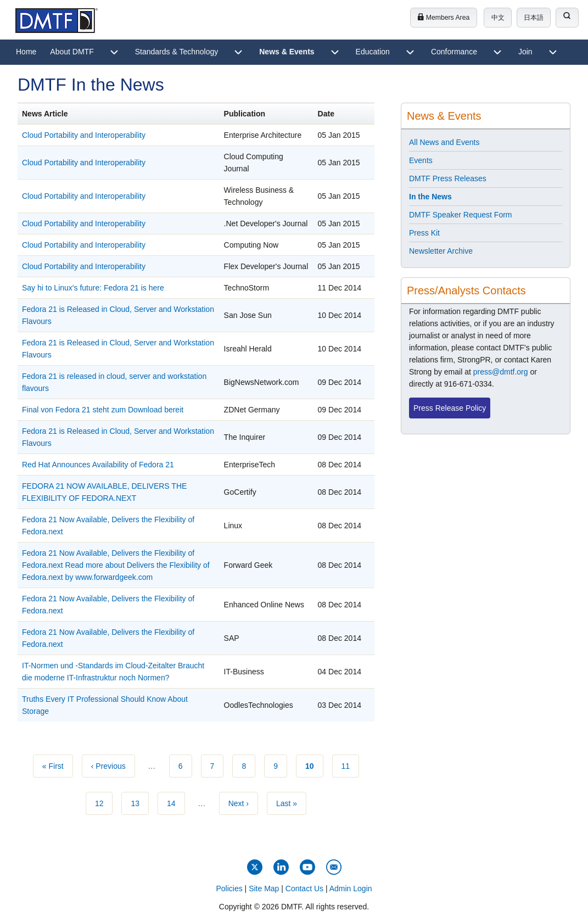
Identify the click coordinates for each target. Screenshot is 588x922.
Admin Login (351, 889)
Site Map (264, 889)
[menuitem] (26, 52)
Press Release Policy (450, 408)
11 (351, 765)
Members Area (443, 18)
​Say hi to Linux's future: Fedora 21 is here (93, 288)
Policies (229, 889)
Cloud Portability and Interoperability (84, 135)
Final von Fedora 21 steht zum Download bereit (103, 410)
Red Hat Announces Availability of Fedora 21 (98, 465)
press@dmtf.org (501, 372)
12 (104, 802)
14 (176, 802)
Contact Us (304, 889)
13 (140, 802)
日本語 (534, 18)
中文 (498, 18)
